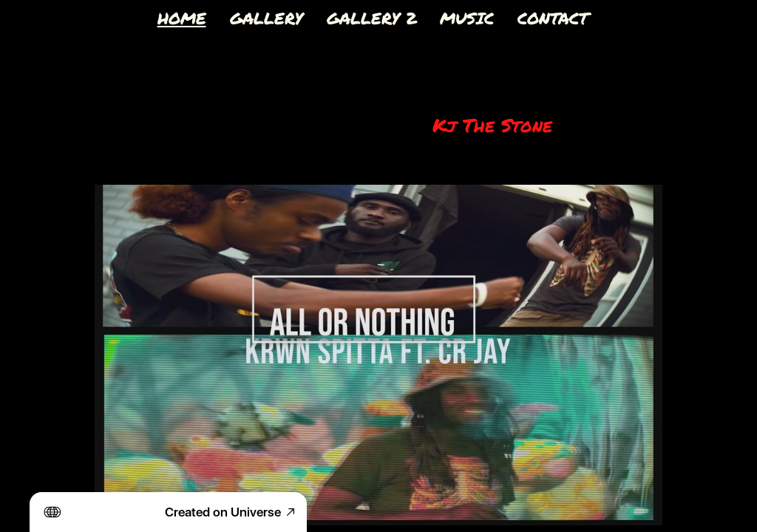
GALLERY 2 (371, 18)
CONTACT (553, 18)
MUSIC (467, 18)
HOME (182, 18)
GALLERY (267, 18)
